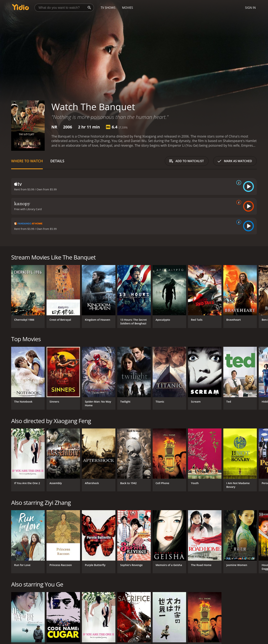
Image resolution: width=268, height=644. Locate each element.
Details (57, 161)
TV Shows (108, 8)
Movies (128, 8)
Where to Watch (27, 161)
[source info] (238, 183)
